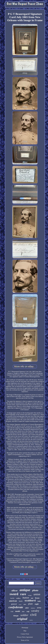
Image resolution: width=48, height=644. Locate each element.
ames (25, 604)
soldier (24, 615)
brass (37, 598)
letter (23, 612)
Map (25, 631)
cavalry (35, 611)
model (18, 611)
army (39, 608)
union (37, 594)
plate (30, 604)
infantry (33, 608)
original (22, 619)
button (26, 598)
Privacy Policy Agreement (25, 637)
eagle (37, 604)
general (14, 604)
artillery (18, 598)
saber (27, 608)
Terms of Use (25, 640)
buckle (12, 598)
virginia (31, 620)
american (13, 601)
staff (28, 611)
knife (39, 601)
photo (35, 590)
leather (20, 605)
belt (32, 598)
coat (12, 611)
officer (15, 591)
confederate (16, 607)
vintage (30, 595)
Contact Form (25, 634)
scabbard (30, 601)
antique (25, 590)
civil (33, 615)
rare (23, 594)
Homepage (25, 628)
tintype (16, 616)
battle (21, 601)
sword (14, 594)
